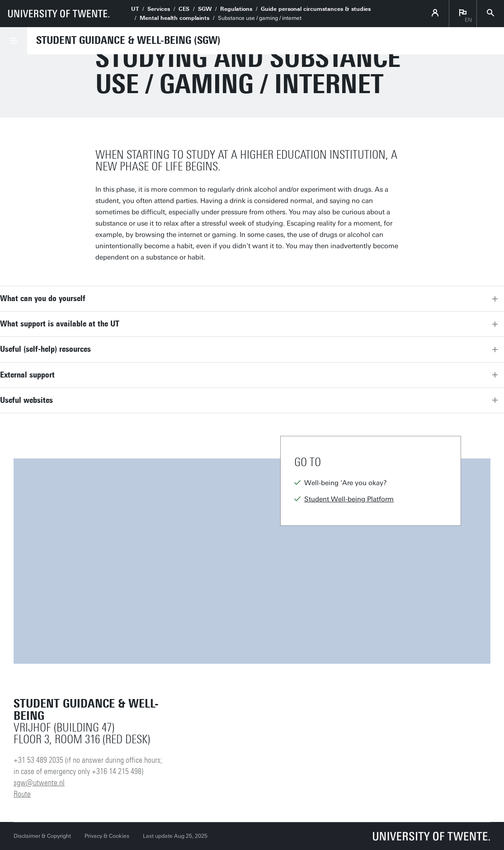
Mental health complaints (174, 18)
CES (184, 9)
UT (135, 9)
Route (22, 794)
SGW (205, 9)
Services (159, 9)
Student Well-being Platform (349, 499)
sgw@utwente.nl (39, 783)
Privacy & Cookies (107, 836)
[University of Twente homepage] (59, 14)
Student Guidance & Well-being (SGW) (128, 40)
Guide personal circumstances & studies (316, 9)
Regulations (236, 9)
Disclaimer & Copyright (42, 836)
